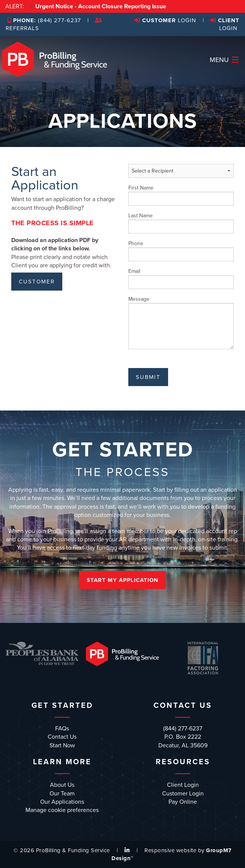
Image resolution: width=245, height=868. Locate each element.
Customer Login (183, 794)
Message (181, 323)
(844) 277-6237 (44, 20)
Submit (148, 377)
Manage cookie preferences (62, 810)
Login (165, 20)
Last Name (181, 223)
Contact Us (62, 737)
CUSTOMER (37, 282)
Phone (181, 251)
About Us (62, 785)
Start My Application (122, 580)
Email (181, 279)
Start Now (62, 745)
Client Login (183, 785)
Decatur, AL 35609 (183, 745)
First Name (181, 195)
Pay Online (183, 802)
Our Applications (62, 802)
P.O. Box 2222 (183, 737)
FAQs (62, 729)
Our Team (62, 794)
